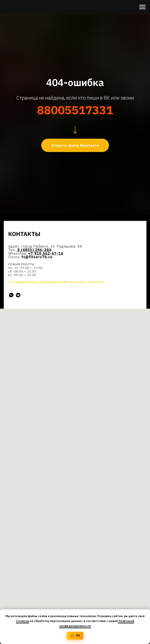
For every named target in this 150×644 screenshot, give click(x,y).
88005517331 (75, 110)
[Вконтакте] (18, 295)
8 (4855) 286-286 (34, 250)
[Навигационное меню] (142, 7)
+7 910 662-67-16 (46, 253)
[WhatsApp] (11, 295)
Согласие (23, 621)
